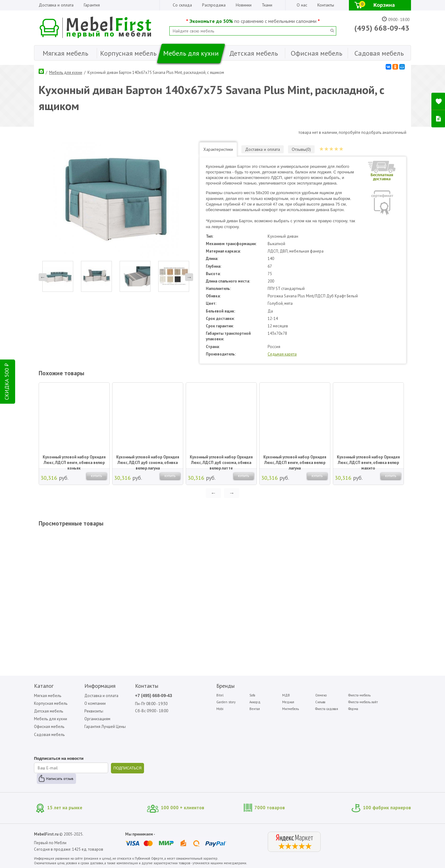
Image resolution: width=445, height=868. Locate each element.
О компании (95, 703)
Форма (353, 709)
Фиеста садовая (327, 709)
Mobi (220, 709)
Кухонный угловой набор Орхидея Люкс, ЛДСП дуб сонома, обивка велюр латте (221, 460)
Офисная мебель (49, 727)
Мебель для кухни (66, 72)
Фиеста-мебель (359, 695)
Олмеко (321, 695)
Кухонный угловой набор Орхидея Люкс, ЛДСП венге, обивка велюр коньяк (74, 460)
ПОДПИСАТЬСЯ (127, 768)
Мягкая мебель (48, 696)
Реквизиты (94, 711)
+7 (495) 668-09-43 (154, 696)
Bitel (220, 695)
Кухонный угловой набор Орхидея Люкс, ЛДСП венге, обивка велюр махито (368, 460)
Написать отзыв (60, 779)
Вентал (255, 709)
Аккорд (255, 702)
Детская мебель (49, 711)
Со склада (182, 5)
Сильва (320, 702)
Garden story (226, 702)
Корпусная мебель (51, 703)
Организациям (97, 719)
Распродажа (214, 5)
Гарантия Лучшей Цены (105, 727)
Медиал (288, 702)
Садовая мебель (49, 735)
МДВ (286, 695)
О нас (302, 5)
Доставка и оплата (56, 5)
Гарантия (92, 5)
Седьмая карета (282, 354)
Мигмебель (290, 709)
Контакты (326, 5)
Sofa (252, 695)
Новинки (244, 5)
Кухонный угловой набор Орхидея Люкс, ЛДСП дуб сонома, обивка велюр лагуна (148, 460)
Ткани (267, 5)
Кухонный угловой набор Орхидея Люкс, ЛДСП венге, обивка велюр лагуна (295, 460)
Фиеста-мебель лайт (363, 702)
